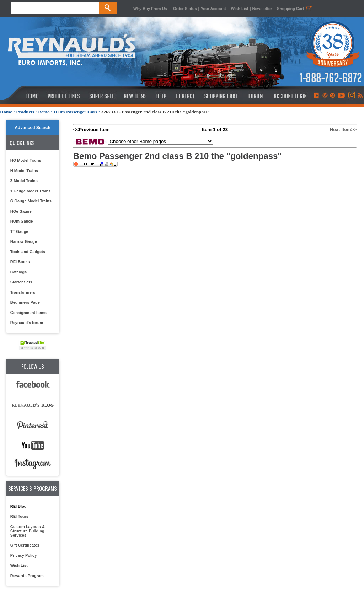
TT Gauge (19, 231)
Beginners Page (25, 302)
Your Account (214, 9)
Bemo (44, 112)
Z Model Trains (24, 181)
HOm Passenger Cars (76, 112)
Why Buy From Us (150, 9)
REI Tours (19, 516)
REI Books (20, 262)
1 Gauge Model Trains (31, 191)
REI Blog (18, 506)
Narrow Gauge (24, 241)
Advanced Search (33, 128)
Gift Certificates (25, 545)
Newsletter (262, 9)
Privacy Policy (24, 555)
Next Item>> (343, 130)
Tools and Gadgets (28, 252)
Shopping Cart (295, 9)
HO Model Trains (26, 160)
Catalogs (18, 272)
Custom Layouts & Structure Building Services (28, 531)
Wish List (240, 9)
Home (6, 112)
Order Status (185, 9)
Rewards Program (27, 576)
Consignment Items (28, 313)
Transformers (23, 292)
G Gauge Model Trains (31, 201)
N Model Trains (24, 171)
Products (25, 112)
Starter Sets (21, 282)
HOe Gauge (21, 211)
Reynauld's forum (27, 323)
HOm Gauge (22, 221)
